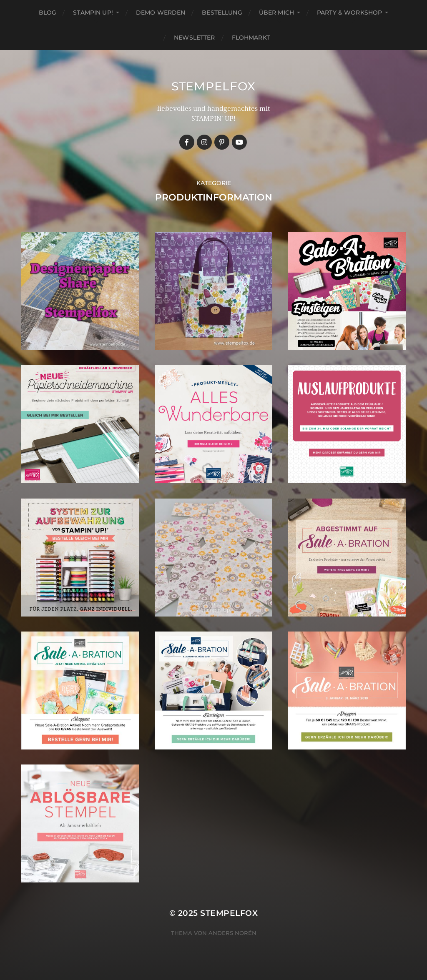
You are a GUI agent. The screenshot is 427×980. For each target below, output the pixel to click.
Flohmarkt (251, 38)
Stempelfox (213, 86)
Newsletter (194, 38)
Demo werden (161, 13)
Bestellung (222, 13)
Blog (48, 13)
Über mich (276, 13)
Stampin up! (93, 13)
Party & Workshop (349, 13)
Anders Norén (232, 933)
